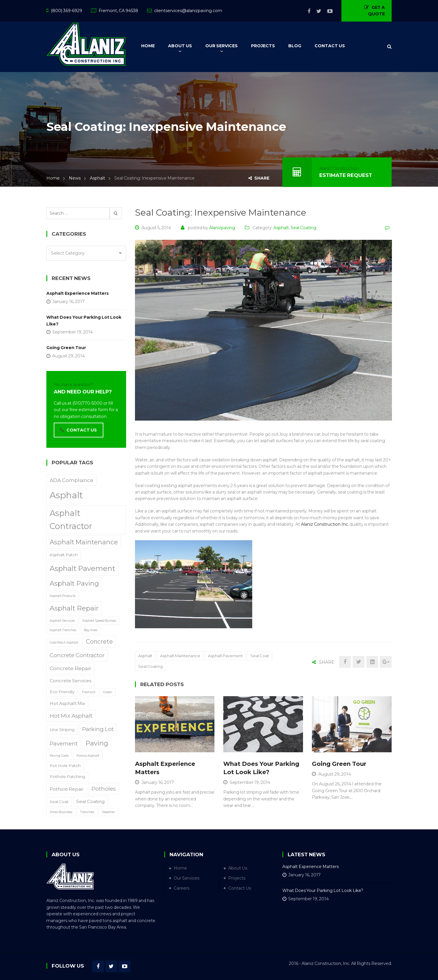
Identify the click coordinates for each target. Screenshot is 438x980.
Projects (237, 878)
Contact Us (240, 888)
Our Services (187, 878)
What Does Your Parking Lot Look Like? (84, 320)
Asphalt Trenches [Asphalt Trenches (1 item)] (63, 630)
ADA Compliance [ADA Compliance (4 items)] (71, 480)
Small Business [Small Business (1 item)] (61, 812)
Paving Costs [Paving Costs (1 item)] (59, 756)
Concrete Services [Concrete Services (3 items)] (70, 681)
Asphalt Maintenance (180, 656)
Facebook (306, 11)
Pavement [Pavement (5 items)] (64, 744)
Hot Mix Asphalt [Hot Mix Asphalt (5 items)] (71, 716)
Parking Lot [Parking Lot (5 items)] (98, 729)
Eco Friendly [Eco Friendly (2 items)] (62, 692)
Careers (181, 888)
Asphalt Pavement (225, 656)
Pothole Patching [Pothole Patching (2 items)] (67, 776)
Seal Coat (260, 656)
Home (53, 178)
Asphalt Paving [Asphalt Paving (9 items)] (74, 583)
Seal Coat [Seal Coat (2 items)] (59, 802)
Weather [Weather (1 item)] (108, 812)
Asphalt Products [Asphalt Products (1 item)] (63, 596)
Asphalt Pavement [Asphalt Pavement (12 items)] (82, 568)
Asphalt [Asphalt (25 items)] (66, 495)
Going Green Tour (339, 764)
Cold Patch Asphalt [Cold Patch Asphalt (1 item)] (64, 643)
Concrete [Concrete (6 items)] (99, 642)
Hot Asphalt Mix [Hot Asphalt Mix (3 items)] (67, 703)
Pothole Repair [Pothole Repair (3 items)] (67, 789)
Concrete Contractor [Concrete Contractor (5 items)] (77, 655)
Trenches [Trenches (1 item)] (87, 812)
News (75, 178)
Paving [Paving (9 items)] (97, 743)
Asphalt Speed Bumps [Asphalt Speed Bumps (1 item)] (99, 621)
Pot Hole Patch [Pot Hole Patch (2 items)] (65, 766)
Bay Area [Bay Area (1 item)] (91, 630)
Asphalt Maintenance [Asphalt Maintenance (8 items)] (84, 542)
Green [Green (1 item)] (108, 692)
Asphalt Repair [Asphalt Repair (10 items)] (74, 608)
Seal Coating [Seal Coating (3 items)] (91, 801)
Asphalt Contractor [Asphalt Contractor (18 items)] (71, 520)
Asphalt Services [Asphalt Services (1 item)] (62, 621)
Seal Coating (303, 228)
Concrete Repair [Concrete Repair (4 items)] (70, 668)
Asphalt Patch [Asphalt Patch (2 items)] (64, 555)
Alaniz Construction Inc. (325, 524)
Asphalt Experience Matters (78, 293)
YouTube (327, 11)
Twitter (316, 11)
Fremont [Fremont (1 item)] (89, 692)
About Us (238, 868)
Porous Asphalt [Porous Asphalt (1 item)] (88, 756)
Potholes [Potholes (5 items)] (104, 789)
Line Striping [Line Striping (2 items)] (62, 730)
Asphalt (97, 178)
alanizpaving (222, 228)
